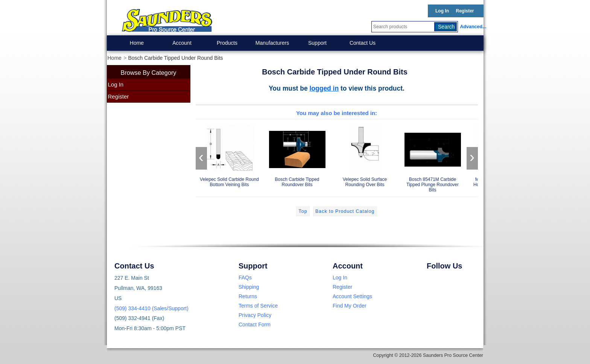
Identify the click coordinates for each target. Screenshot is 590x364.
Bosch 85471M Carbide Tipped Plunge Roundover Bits (433, 157)
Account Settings (352, 296)
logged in (324, 88)
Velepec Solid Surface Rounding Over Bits (365, 155)
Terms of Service (258, 306)
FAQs (245, 278)
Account (182, 43)
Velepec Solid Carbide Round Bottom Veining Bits (230, 155)
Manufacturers (272, 43)
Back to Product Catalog (345, 211)
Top (303, 211)
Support (317, 43)
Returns (248, 296)
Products (227, 43)
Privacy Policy (255, 315)
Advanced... (472, 27)
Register (465, 11)
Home (137, 43)
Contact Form (255, 325)
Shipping (249, 287)
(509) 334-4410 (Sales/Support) (151, 308)
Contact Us (363, 43)
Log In (442, 11)
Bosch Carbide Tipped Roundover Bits (297, 155)
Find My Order (349, 306)
